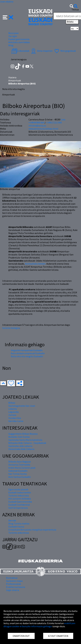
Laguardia (13, 412)
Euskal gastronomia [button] (19, 39)
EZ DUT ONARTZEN (58, 636)
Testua (75, 9)
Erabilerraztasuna (16, 587)
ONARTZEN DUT (21, 636)
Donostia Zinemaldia (19, 465)
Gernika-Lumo (16, 421)
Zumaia (12, 415)
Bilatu (72, 22)
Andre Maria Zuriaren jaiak (22, 468)
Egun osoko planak (18, 489)
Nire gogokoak (65, 51)
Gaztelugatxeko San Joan (22, 406)
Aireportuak (15, 80)
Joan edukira (7, 2)
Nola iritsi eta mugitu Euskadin (27, 356)
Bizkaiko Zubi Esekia (19, 437)
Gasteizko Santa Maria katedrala (25, 440)
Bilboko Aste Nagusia (20, 462)
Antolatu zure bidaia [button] (19, 42)
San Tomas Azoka (18, 474)
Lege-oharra (13, 590)
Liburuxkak (20, 51)
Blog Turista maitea (19, 523)
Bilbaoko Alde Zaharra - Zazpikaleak (27, 443)
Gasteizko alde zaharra (20, 446)
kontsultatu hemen (35, 264)
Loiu (63, 119)
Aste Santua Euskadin (20, 477)
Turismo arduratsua (19, 533)
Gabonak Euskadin (18, 471)
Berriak (12, 520)
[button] (8, 17)
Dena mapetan (41, 51)
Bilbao (12, 403)
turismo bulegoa (11, 328)
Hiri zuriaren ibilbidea (20, 499)
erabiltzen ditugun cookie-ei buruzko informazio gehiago (39, 625)
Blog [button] (11, 45)
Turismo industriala (19, 496)
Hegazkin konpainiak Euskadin (27, 350)
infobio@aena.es (37, 126)
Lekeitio (13, 409)
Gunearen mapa (14, 581)
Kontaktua (12, 578)
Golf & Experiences (18, 508)
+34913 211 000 (54, 122)
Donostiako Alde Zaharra (21, 449)
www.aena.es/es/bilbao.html (43, 129)
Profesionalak (13, 584)
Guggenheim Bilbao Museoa (23, 434)
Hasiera (12, 77)
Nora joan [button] (13, 33)
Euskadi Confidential (19, 505)
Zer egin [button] (13, 36)
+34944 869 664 (36, 122)
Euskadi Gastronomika (20, 502)
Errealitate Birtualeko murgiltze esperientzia (32, 530)
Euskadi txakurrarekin (20, 492)
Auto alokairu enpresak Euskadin (28, 353)
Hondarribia (15, 418)
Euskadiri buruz (16, 527)
